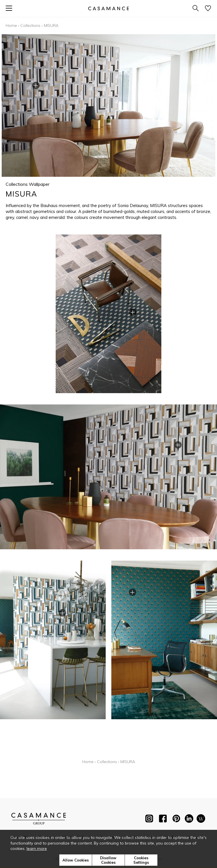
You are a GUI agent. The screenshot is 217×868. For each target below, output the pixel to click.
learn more (37, 848)
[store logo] (108, 8)
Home (11, 25)
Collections (30, 25)
